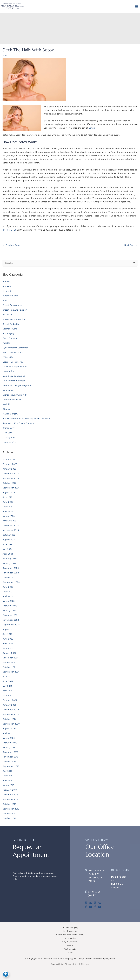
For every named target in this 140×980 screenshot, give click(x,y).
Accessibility (57, 964)
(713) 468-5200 (95, 894)
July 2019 (7, 771)
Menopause (8, 390)
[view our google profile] (91, 903)
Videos (70, 945)
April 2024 (8, 554)
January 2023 (9, 610)
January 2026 (9, 469)
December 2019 (10, 752)
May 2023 (7, 592)
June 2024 (8, 544)
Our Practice (70, 938)
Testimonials (70, 949)
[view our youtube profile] (91, 907)
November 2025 (11, 478)
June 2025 (8, 502)
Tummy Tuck (9, 437)
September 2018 (11, 809)
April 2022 (8, 644)
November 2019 (10, 757)
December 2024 (11, 525)
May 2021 (7, 686)
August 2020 (9, 729)
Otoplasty (7, 409)
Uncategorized (10, 442)
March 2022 (9, 648)
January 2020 (9, 747)
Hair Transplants (70, 931)
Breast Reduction (11, 324)
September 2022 (11, 625)
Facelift (6, 343)
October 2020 (10, 719)
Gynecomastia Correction (15, 348)
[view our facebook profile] (86, 907)
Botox (6, 55)
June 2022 (8, 639)
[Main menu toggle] (137, 7)
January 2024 (9, 563)
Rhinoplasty (8, 428)
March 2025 (9, 516)
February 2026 (10, 464)
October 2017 (9, 818)
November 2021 (10, 662)
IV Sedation (8, 357)
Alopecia (7, 282)
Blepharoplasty (10, 296)
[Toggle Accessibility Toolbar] (6, 974)
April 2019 (8, 780)
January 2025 (9, 521)
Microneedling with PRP (15, 395)
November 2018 (10, 799)
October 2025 (10, 483)
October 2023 (10, 577)
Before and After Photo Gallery (70, 935)
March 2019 (8, 785)
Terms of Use (72, 964)
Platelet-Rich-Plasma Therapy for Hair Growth (26, 418)
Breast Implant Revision (15, 310)
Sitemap (85, 964)
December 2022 (11, 615)
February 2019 (10, 790)
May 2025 (7, 507)
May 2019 (7, 776)
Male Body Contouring (14, 376)
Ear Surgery (8, 334)
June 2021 (8, 681)
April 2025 (8, 511)
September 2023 (11, 582)
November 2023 (11, 573)
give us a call (9, 230)
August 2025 (9, 492)
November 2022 (11, 620)
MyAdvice (111, 959)
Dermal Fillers (10, 329)
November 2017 (10, 814)
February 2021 (10, 700)
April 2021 (8, 691)
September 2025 (11, 488)
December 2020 (11, 710)
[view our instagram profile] (86, 903)
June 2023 (8, 587)
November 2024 (11, 530)
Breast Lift (8, 315)
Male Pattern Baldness (14, 381)
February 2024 (10, 559)
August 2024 (9, 540)
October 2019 (9, 762)
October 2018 (9, 804)
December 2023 (11, 568)
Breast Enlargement (13, 305)
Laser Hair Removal (13, 362)
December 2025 (11, 474)
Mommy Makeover (12, 400)
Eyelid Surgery (10, 338)
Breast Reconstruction (14, 319)
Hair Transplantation (13, 352)
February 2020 (10, 743)
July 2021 (7, 677)
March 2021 (8, 695)
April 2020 (8, 733)
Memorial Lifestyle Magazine (17, 385)
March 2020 (9, 738)
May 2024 (7, 549)
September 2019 (11, 766)
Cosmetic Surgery (70, 927)
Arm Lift (7, 291)
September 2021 (11, 672)
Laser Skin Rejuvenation (15, 367)
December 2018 (10, 795)
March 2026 (9, 459)
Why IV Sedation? (70, 942)
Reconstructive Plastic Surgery (18, 423)
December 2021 (10, 658)
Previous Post (11, 245)
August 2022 (9, 629)
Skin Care (7, 433)
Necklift (6, 404)
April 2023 (8, 596)
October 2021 (9, 667)
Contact (70, 953)
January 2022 (9, 653)
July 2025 (8, 497)
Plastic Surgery (10, 414)
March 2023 (9, 601)
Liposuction (8, 371)
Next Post (131, 245)
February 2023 (10, 606)
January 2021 (9, 705)
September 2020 (11, 724)
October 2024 (10, 535)
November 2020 (11, 714)
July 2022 (8, 634)
